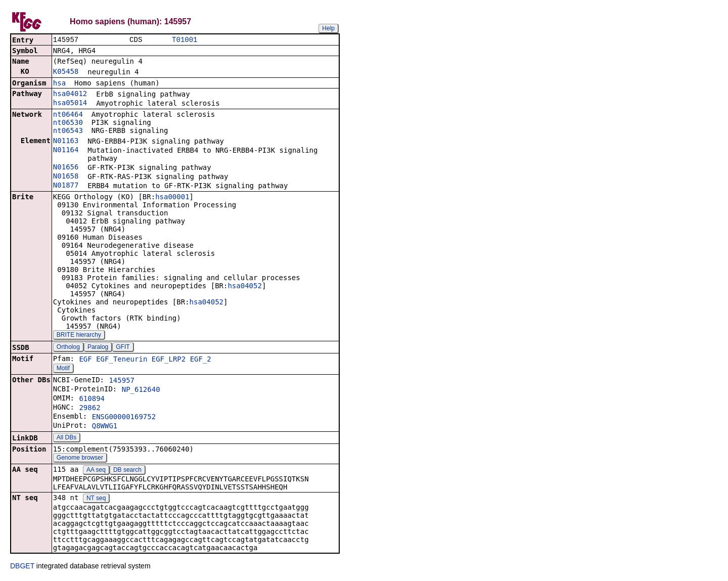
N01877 (66, 186)
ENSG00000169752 (124, 418)
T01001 (185, 40)
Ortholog (68, 348)
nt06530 (68, 123)
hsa (59, 84)
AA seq (96, 471)
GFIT (123, 348)
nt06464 (68, 115)
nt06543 (68, 131)
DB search (127, 471)
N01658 (66, 177)
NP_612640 (141, 390)
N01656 (66, 168)
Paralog (98, 348)
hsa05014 (70, 104)
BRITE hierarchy (79, 336)
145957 (122, 381)
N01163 (66, 142)
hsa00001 (172, 198)
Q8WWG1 (105, 427)
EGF (85, 360)
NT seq (96, 499)
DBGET (22, 567)
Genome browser (80, 459)
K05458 (66, 72)
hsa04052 (244, 287)
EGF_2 (201, 360)
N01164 (66, 151)
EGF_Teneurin (122, 360)
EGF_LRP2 (169, 360)
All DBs (66, 438)
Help (328, 28)
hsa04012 (70, 95)
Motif (63, 369)
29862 (89, 409)
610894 (92, 399)
